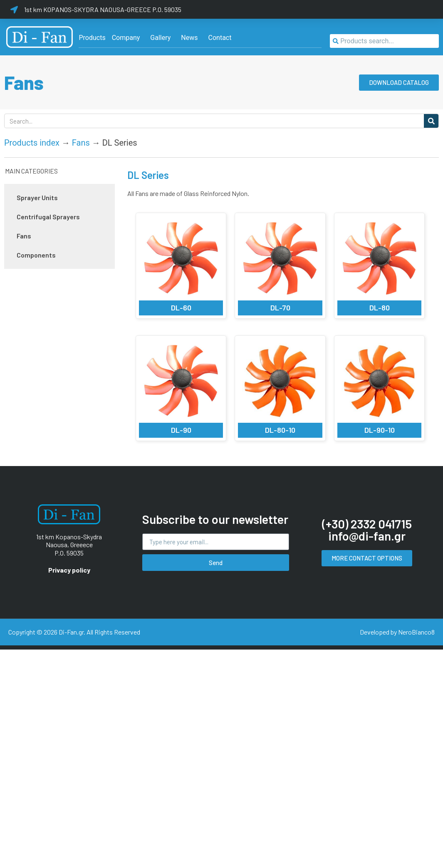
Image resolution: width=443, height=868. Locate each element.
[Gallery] (160, 38)
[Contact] (220, 38)
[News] (189, 38)
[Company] (126, 38)
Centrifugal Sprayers (48, 217)
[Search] (431, 121)
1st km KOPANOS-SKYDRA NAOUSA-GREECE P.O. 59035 (103, 9)
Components (36, 255)
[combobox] (384, 41)
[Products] (92, 38)
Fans (81, 143)
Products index (32, 143)
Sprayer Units (37, 197)
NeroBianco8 (416, 632)
